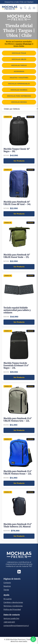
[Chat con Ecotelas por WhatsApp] (33, 639)
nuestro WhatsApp (24, 44)
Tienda (6, 590)
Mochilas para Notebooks (19, 96)
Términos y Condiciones (13, 606)
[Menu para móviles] (34, 8)
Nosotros (7, 586)
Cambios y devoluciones (13, 602)
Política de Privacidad (12, 609)
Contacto (7, 583)
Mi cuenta (8, 599)
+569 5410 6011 (9, 622)
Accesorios (19, 71)
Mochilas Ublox (19, 59)
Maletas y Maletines (19, 78)
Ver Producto (19, 161)
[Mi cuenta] (30, 8)
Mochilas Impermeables (19, 84)
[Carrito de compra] (21, 8)
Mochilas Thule (19, 53)
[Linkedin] (19, 572)
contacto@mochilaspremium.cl (16, 626)
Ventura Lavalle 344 (11, 619)
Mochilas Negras (19, 102)
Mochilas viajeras (19, 90)
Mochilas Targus (19, 65)
